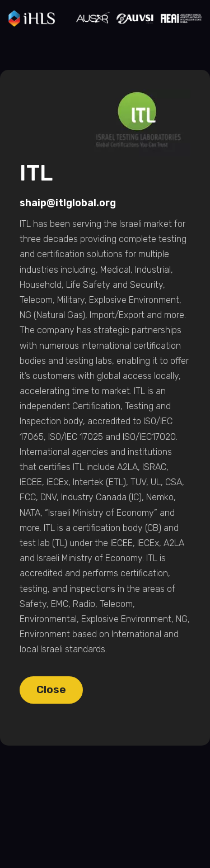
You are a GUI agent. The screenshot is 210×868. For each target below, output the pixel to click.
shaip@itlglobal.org (68, 203)
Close (51, 689)
